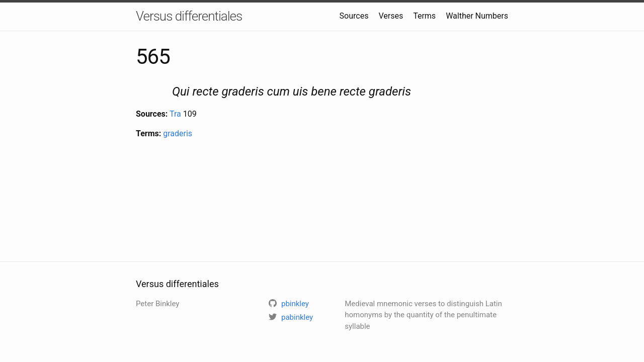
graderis (178, 133)
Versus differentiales (189, 16)
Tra (175, 114)
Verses (391, 16)
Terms (424, 16)
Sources (354, 16)
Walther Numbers (477, 16)
